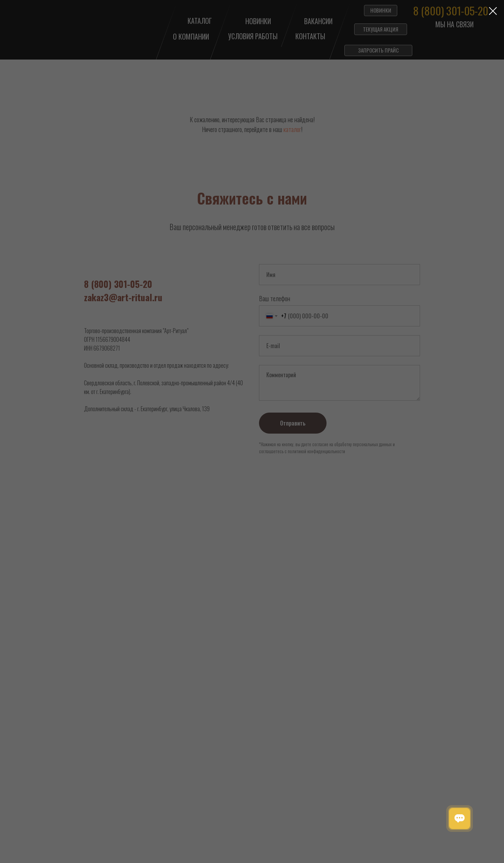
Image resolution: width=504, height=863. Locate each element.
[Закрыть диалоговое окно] (493, 11)
